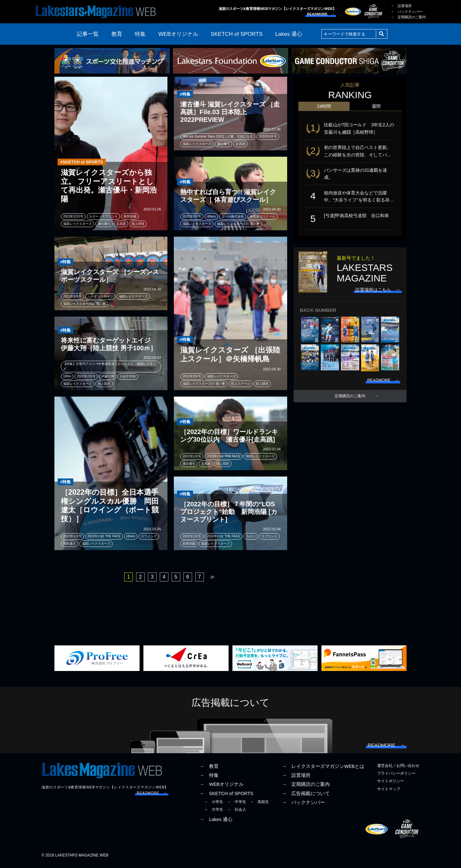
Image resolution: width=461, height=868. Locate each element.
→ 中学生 (237, 805)
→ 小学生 (214, 805)
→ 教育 (209, 769)
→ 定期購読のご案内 (408, 17)
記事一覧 (88, 34)
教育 (117, 34)
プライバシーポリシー (396, 777)
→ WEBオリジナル (222, 787)
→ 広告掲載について (306, 797)
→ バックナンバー (406, 12)
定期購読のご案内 (350, 406)
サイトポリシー (391, 784)
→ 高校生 (259, 805)
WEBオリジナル (178, 34)
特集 (140, 34)
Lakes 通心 (289, 34)
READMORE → (321, 14)
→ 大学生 (214, 813)
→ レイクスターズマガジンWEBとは (323, 769)
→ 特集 (209, 778)
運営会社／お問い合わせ (398, 769)
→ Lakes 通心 (216, 823)
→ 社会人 (237, 813)
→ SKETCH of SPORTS (226, 797)
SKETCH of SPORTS (237, 34)
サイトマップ (389, 792)
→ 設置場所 (401, 6)
